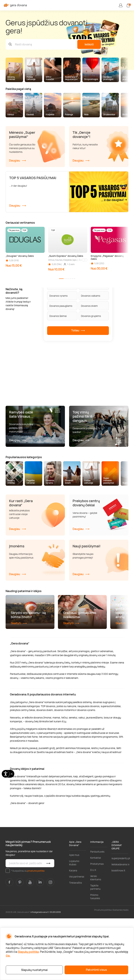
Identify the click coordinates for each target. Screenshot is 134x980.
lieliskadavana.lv (120, 926)
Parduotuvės (97, 913)
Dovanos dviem (89, 306)
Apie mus (74, 917)
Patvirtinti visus (96, 970)
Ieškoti (89, 44)
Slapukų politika (28, 952)
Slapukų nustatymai (34, 970)
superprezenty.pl (121, 920)
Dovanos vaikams (91, 296)
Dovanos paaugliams (61, 306)
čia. (8, 956)
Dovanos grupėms (91, 316)
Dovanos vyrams (58, 296)
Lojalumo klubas (74, 924)
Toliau (78, 330)
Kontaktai (96, 919)
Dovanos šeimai (58, 316)
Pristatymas (97, 925)
